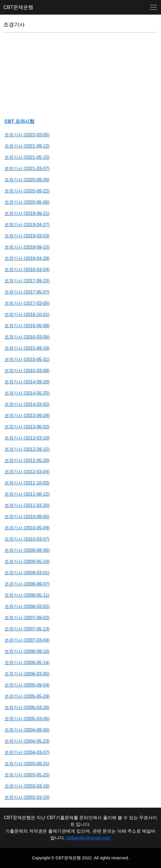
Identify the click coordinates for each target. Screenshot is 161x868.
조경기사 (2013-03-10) (27, 438)
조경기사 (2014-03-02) (27, 404)
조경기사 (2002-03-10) (27, 797)
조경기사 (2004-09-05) (27, 730)
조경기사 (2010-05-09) (27, 528)
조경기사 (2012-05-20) (27, 461)
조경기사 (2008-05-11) (27, 595)
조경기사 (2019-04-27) (27, 225)
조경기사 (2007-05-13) (27, 629)
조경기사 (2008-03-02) (27, 607)
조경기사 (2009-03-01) (27, 573)
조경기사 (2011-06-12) (27, 494)
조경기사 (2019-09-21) (27, 213)
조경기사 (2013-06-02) (27, 427)
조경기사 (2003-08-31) (27, 764)
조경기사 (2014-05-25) (27, 393)
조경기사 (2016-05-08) (27, 326)
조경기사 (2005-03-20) (27, 708)
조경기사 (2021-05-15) (27, 157)
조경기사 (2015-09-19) (27, 348)
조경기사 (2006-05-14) (27, 663)
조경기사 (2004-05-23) (27, 741)
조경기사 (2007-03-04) (27, 640)
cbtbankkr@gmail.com (89, 838)
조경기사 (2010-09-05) (27, 517)
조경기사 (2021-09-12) (27, 146)
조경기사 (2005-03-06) (27, 719)
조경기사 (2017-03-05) (27, 303)
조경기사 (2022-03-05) (27, 135)
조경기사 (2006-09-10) (27, 651)
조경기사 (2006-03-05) (27, 674)
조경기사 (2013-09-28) (27, 416)
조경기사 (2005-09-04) (27, 685)
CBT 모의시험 (19, 121)
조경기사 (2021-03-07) (27, 169)
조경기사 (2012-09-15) (27, 449)
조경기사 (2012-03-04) (27, 472)
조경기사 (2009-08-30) (27, 550)
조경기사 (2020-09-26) (27, 180)
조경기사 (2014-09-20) (27, 382)
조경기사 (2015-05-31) (27, 359)
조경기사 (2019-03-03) (27, 236)
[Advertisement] (81, 76)
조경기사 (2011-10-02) (27, 483)
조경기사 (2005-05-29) (27, 696)
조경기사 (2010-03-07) (27, 539)
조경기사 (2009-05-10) (27, 562)
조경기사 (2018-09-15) (27, 247)
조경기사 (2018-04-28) (27, 258)
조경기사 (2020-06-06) (27, 202)
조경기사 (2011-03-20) (27, 505)
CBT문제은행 (18, 7)
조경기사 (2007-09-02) (27, 618)
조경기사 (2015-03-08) (27, 371)
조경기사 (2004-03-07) (27, 752)
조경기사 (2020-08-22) (27, 191)
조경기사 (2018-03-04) (27, 270)
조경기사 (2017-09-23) (27, 281)
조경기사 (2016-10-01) (27, 315)
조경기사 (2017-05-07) (27, 292)
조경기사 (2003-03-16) (27, 786)
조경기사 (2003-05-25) (27, 775)
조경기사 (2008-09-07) (27, 584)
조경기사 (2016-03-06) (27, 337)
